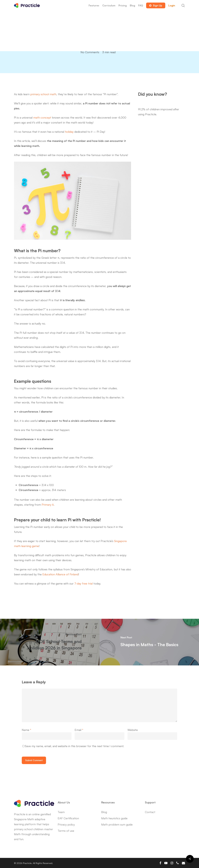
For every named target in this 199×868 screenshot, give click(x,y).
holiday (69, 132)
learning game (30, 546)
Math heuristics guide (114, 818)
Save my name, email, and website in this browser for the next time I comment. (74, 746)
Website (133, 730)
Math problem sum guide (117, 824)
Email (79, 730)
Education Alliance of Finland (60, 574)
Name (26, 730)
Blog (104, 812)
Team (61, 812)
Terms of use (66, 831)
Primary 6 (48, 505)
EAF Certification (68, 818)
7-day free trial (83, 583)
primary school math (43, 94)
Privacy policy (66, 824)
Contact (150, 812)
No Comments (90, 52)
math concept (42, 117)
